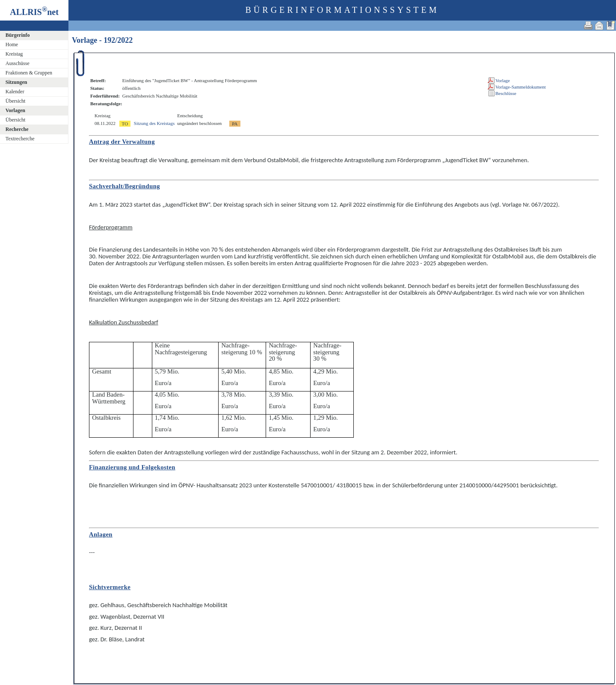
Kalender (15, 92)
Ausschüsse (18, 63)
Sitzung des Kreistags (154, 123)
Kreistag (14, 54)
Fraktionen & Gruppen (29, 73)
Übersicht (16, 101)
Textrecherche (20, 139)
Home (12, 44)
